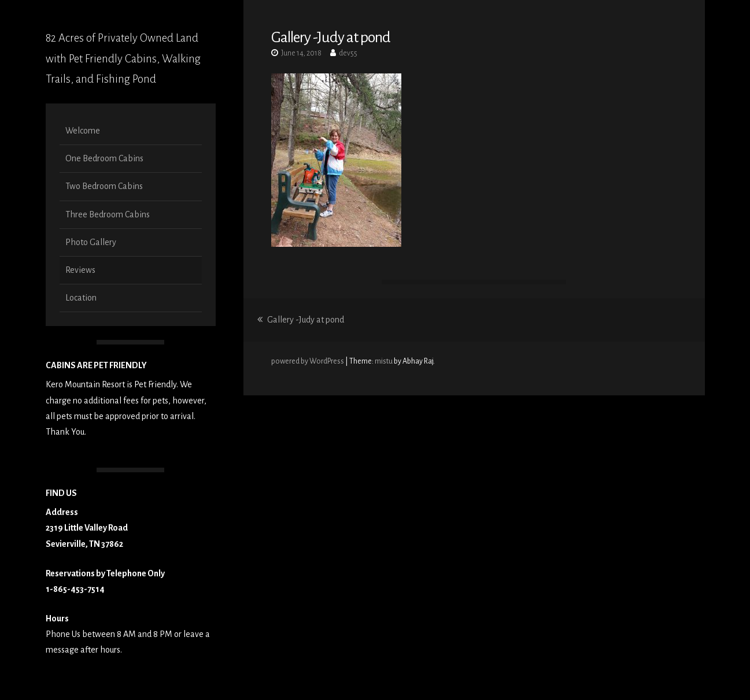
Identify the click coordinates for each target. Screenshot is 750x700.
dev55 (348, 53)
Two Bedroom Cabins (104, 186)
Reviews (80, 270)
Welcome (83, 131)
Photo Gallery (91, 242)
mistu (384, 361)
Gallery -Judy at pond (301, 320)
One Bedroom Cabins (104, 158)
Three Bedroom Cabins (108, 214)
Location (81, 298)
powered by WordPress (308, 361)
